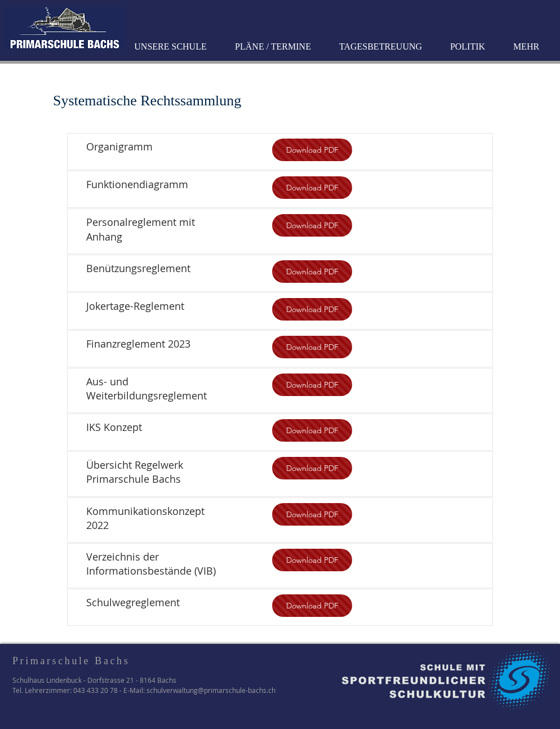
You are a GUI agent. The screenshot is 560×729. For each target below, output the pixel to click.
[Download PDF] (312, 150)
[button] (172, 47)
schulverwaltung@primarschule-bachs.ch (211, 690)
